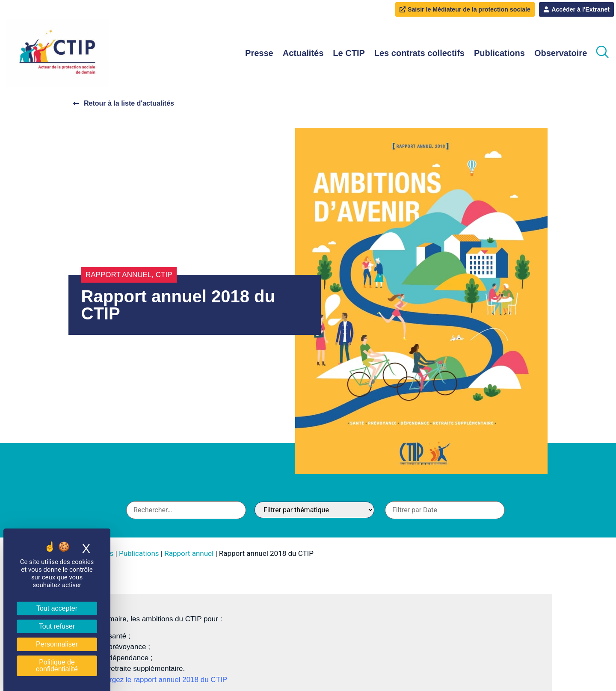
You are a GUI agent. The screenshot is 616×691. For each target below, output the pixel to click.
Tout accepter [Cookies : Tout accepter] (57, 608)
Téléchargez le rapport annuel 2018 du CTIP (155, 680)
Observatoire (561, 53)
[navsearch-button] (602, 53)
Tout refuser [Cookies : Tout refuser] (57, 626)
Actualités (303, 53)
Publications (499, 53)
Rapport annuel (118, 275)
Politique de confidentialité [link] (57, 666)
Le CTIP (349, 53)
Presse (259, 53)
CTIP (164, 275)
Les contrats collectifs (419, 53)
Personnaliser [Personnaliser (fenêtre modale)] (57, 644)
